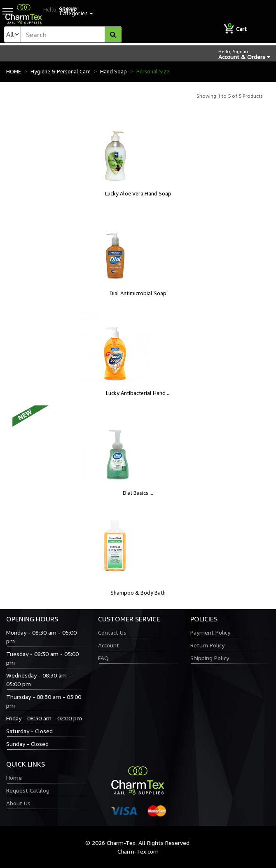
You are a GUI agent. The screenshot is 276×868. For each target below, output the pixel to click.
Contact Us (112, 632)
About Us (18, 803)
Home (14, 777)
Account (109, 645)
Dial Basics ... (138, 493)
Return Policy (207, 645)
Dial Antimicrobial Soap (138, 293)
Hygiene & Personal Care (61, 71)
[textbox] (71, 34)
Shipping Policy (210, 658)
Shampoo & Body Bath (138, 593)
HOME (14, 71)
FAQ (103, 658)
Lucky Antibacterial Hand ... (138, 393)
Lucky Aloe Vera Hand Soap (138, 193)
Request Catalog (28, 790)
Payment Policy (210, 632)
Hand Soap (113, 71)
